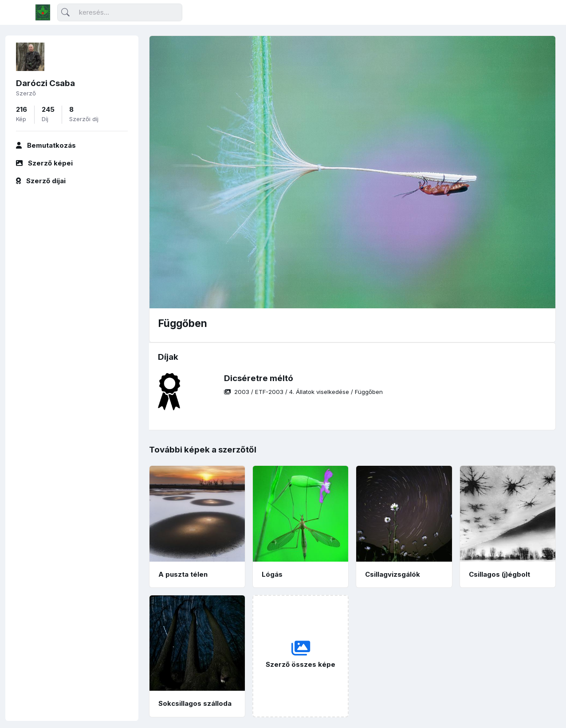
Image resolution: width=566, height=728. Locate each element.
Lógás (272, 574)
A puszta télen (183, 574)
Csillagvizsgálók (393, 574)
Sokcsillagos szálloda (195, 703)
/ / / (303, 392)
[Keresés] (120, 13)
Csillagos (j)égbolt (499, 574)
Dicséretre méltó (259, 378)
